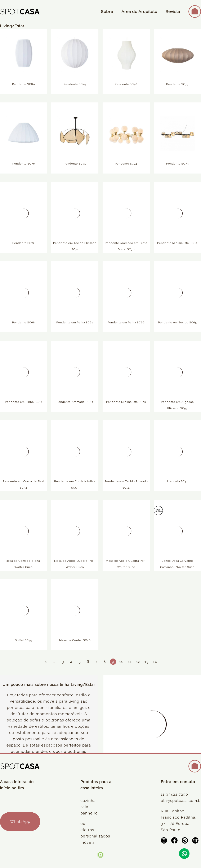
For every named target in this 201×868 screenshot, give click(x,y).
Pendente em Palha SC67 (75, 323)
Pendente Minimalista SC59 (126, 403)
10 (122, 662)
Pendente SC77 (177, 85)
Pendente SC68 (24, 323)
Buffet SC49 (24, 641)
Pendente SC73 (177, 164)
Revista (173, 11)
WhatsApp (20, 821)
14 (155, 662)
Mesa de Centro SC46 (75, 641)
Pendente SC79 (75, 85)
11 (130, 662)
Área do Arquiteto (139, 11)
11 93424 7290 (174, 794)
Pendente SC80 (24, 85)
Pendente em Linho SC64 (24, 403)
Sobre (107, 11)
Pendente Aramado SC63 (75, 403)
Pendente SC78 (126, 85)
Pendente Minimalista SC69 (177, 244)
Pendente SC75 (75, 164)
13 (147, 662)
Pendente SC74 (126, 164)
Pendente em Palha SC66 (126, 323)
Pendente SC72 (24, 244)
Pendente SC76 (24, 164)
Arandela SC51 (177, 482)
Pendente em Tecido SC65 (177, 323)
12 (138, 662)
